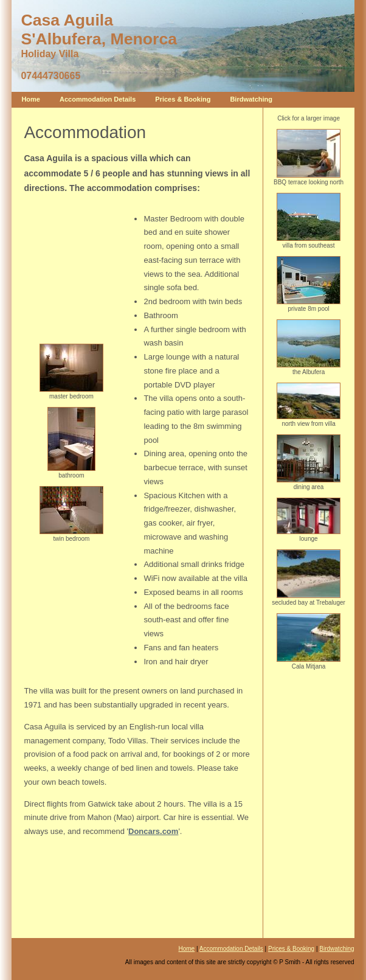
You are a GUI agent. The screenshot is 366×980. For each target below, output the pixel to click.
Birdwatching (251, 99)
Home (31, 99)
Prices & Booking (183, 99)
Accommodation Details (98, 99)
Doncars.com (153, 831)
